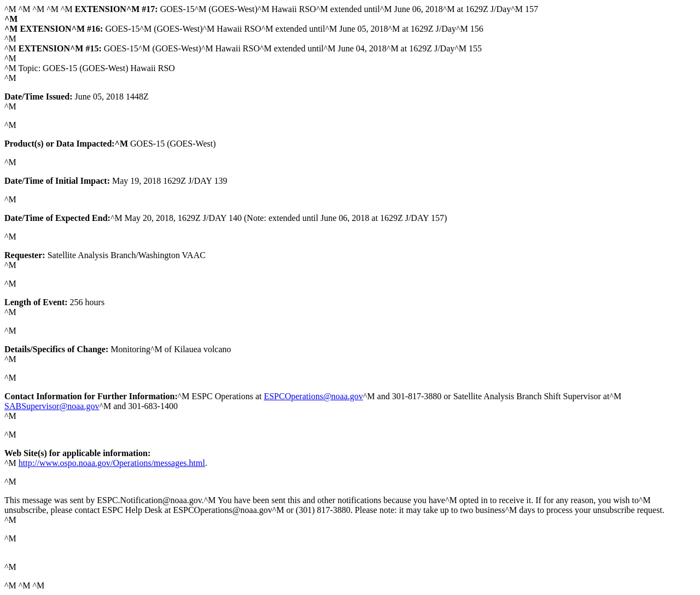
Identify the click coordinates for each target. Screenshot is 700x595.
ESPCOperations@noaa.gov (313, 396)
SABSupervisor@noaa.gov (52, 406)
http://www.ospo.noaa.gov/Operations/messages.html (112, 463)
